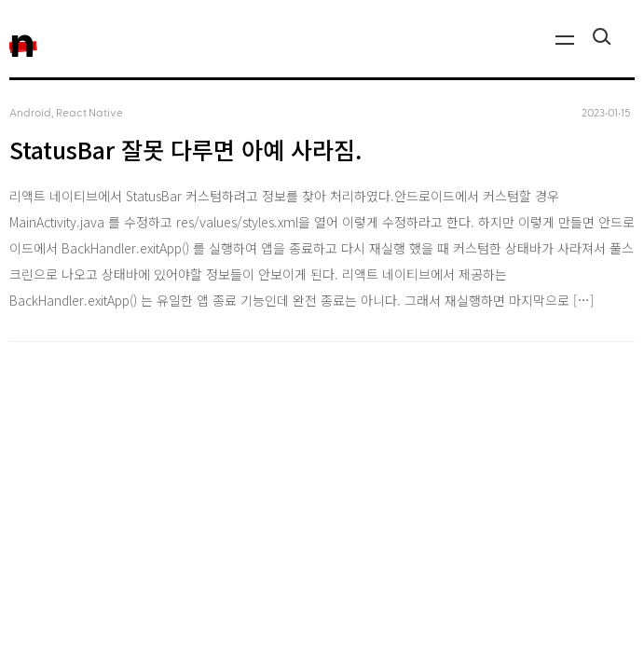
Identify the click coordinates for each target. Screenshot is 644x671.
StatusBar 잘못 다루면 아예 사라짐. (185, 149)
